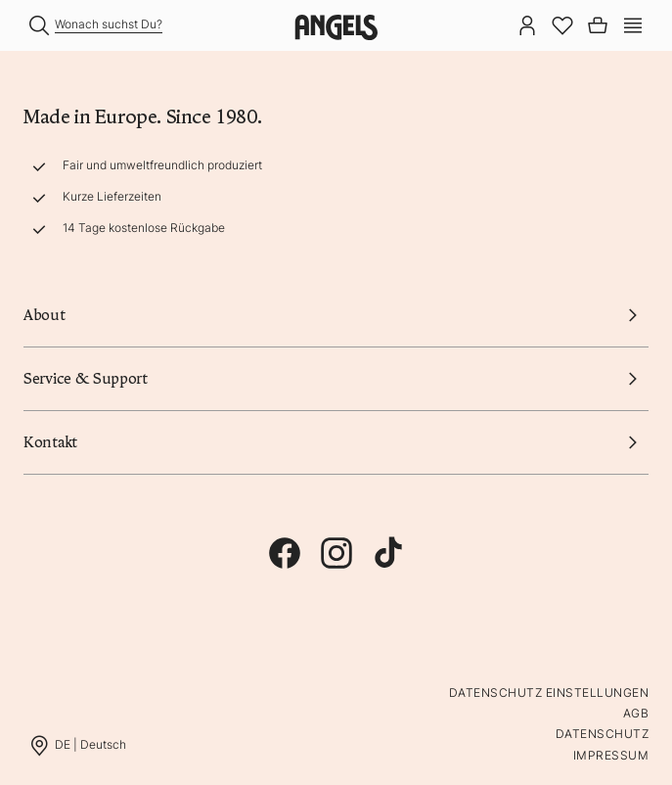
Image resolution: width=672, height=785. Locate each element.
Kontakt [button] (336, 442)
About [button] (336, 315)
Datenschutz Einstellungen (549, 693)
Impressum (611, 755)
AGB (636, 713)
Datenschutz (602, 734)
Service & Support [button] (336, 379)
